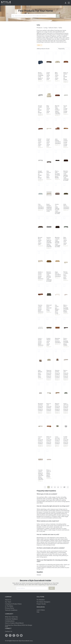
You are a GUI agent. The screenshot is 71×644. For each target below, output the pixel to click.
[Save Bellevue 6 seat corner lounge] (47, 417)
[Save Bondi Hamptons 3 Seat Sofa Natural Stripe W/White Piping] (47, 185)
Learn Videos (41, 610)
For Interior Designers (43, 602)
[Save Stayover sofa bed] (47, 351)
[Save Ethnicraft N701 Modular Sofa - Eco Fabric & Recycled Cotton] (47, 286)
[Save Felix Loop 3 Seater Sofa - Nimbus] (39, 185)
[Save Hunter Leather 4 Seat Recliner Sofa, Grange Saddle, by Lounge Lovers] (64, 120)
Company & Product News (13, 604)
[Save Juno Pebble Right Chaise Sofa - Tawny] (56, 120)
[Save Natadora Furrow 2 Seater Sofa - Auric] (56, 319)
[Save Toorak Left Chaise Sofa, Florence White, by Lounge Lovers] (64, 87)
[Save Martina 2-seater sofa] (64, 253)
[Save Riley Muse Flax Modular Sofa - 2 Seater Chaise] (56, 53)
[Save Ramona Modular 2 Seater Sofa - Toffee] (47, 253)
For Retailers (41, 600)
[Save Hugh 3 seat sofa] (64, 384)
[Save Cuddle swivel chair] (64, 417)
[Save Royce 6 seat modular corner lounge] (47, 384)
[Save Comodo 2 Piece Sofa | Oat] (39, 451)
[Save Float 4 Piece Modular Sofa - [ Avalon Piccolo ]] (64, 319)
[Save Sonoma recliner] (56, 351)
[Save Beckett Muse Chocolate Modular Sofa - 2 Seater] (39, 218)
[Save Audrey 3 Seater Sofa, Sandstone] (39, 253)
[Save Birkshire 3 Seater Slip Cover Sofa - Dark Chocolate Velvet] (64, 152)
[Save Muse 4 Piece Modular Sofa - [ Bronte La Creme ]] (64, 286)
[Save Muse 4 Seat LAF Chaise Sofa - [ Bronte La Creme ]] (47, 451)
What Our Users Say (11, 617)
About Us (8, 600)
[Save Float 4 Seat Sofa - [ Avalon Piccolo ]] (56, 152)
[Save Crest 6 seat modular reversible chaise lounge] (39, 417)
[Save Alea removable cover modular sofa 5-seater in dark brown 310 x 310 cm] (47, 152)
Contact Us (9, 631)
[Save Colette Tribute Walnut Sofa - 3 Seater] (47, 319)
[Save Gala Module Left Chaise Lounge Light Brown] (39, 351)
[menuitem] (66, 3)
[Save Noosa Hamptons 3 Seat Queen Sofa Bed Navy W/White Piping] (39, 53)
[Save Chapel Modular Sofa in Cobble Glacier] (39, 152)
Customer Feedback (11, 619)
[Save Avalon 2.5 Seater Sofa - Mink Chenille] (56, 185)
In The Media (9, 606)
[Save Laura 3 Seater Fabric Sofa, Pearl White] (39, 319)
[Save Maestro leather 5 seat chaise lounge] (56, 384)
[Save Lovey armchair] (56, 417)
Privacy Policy (10, 608)
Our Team (8, 602)
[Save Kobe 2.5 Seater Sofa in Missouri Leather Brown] (64, 53)
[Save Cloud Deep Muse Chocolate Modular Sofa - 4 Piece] (47, 53)
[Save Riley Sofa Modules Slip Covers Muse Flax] (47, 87)
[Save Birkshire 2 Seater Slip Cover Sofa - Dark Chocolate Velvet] (56, 218)
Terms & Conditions (11, 610)
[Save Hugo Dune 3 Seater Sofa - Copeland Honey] (56, 253)
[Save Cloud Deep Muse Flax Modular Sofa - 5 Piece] (47, 120)
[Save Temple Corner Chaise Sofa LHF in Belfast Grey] (39, 87)
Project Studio (41, 604)
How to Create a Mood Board (14, 623)
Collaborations (10, 621)
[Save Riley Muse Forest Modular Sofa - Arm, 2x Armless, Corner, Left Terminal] (64, 218)
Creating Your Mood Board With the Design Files (19, 626)
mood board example (45, 566)
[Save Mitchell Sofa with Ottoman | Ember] (56, 87)
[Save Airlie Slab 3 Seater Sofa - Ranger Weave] (64, 185)
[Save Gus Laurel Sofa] (56, 286)
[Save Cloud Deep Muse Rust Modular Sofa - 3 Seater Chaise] (39, 120)
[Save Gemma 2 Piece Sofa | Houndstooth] (47, 218)
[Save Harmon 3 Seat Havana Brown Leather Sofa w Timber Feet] (39, 286)
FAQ (38, 612)
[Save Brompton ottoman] (39, 384)
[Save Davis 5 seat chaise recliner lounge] (64, 351)
